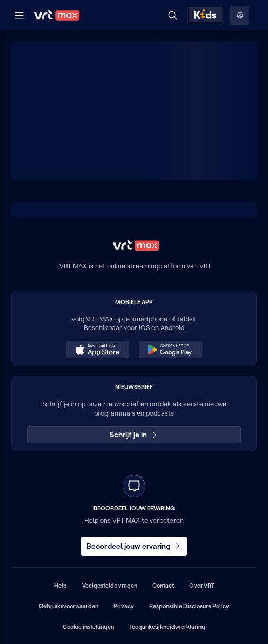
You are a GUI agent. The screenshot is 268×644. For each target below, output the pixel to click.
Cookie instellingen (88, 627)
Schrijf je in (134, 435)
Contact (163, 586)
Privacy (124, 606)
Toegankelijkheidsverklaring (167, 627)
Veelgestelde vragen (110, 586)
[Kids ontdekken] (205, 15)
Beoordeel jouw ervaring (134, 546)
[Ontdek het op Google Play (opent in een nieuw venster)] (170, 350)
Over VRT (202, 586)
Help (61, 586)
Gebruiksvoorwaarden (69, 606)
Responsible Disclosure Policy (189, 606)
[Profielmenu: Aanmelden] (240, 15)
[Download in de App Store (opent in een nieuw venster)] (98, 350)
